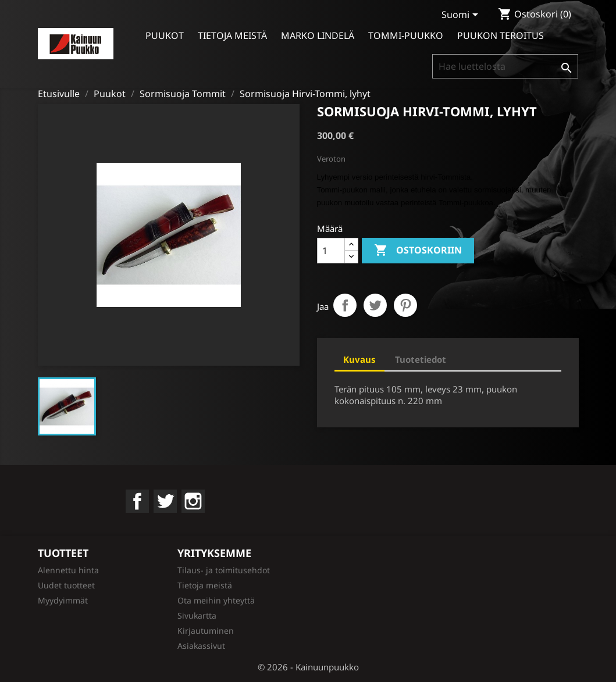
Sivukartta (197, 615)
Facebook (137, 501)
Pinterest (405, 305)
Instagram (193, 501)
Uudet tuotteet (66, 585)
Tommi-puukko (406, 35)
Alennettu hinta (68, 570)
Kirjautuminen (206, 631)
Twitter (165, 501)
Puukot (165, 35)
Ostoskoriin (418, 251)
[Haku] (505, 66)
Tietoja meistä (232, 35)
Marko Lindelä (318, 35)
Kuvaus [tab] (359, 359)
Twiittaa (375, 305)
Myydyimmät (63, 600)
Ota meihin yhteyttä (216, 600)
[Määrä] (331, 251)
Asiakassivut (201, 646)
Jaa (345, 305)
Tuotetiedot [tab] (421, 359)
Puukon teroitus (501, 35)
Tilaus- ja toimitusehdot (224, 570)
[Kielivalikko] (462, 16)
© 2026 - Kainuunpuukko (308, 667)
